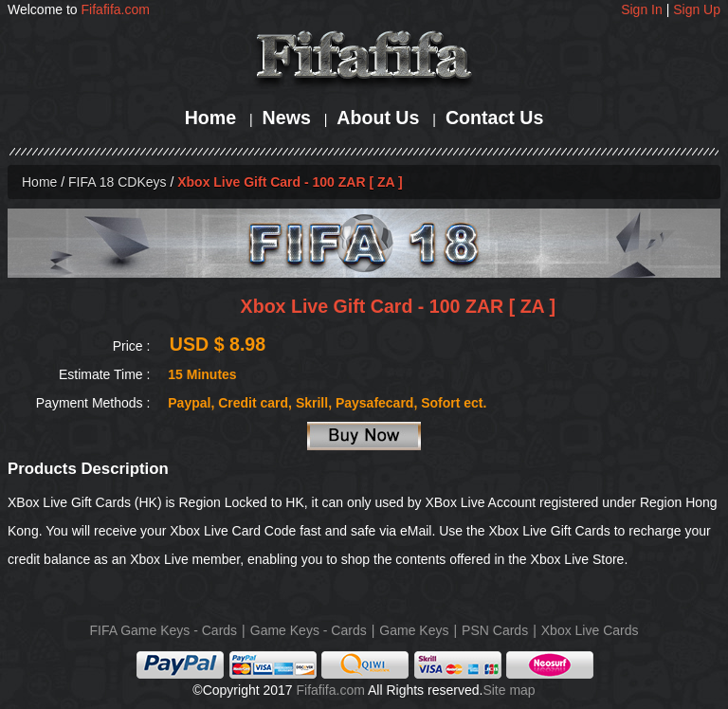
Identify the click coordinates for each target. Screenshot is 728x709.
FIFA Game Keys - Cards (164, 630)
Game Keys (414, 630)
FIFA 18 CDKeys (117, 182)
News (287, 118)
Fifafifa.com (116, 9)
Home (210, 118)
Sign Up (697, 9)
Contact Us (494, 118)
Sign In (642, 9)
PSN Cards (495, 630)
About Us (378, 118)
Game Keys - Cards (309, 630)
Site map (509, 690)
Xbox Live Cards (590, 630)
